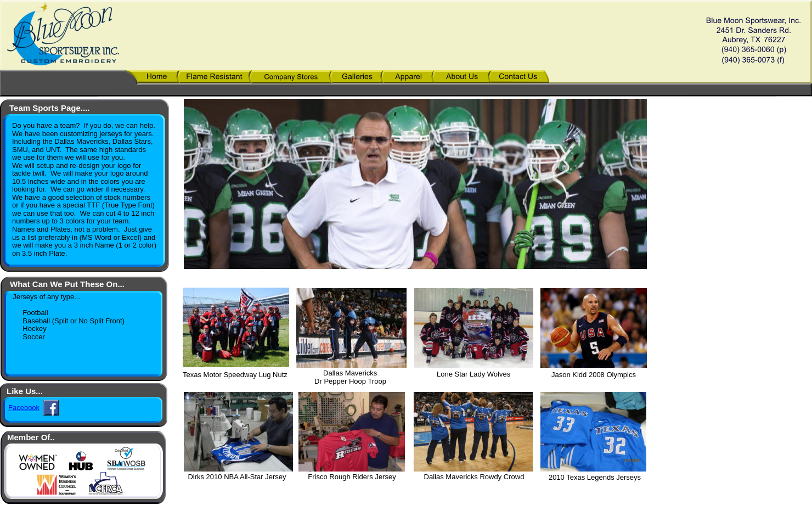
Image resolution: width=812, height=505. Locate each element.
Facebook (24, 408)
